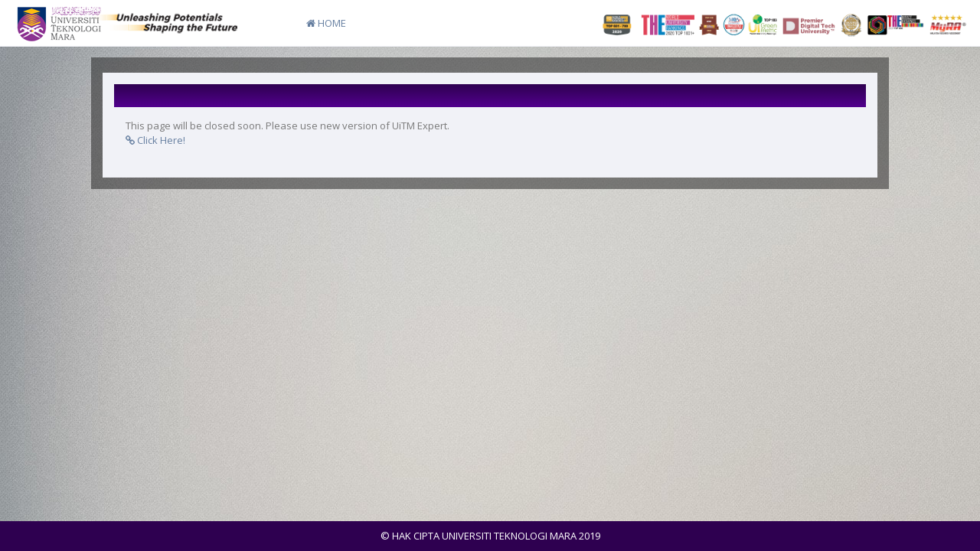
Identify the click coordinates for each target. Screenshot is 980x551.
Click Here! (155, 140)
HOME (326, 23)
